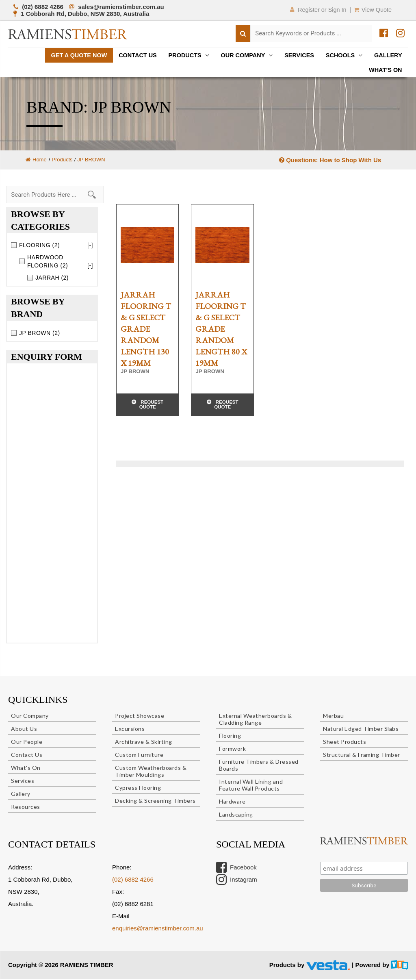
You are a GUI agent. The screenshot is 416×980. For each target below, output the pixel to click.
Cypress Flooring (138, 789)
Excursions (130, 730)
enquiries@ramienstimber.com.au (158, 929)
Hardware (232, 803)
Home (36, 161)
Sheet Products (344, 743)
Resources (26, 808)
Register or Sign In (313, 10)
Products (177, 55)
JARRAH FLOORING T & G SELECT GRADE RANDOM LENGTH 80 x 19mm (221, 330)
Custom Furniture (139, 756)
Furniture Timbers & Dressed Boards (259, 766)
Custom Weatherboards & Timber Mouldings (151, 772)
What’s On (385, 71)
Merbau (333, 717)
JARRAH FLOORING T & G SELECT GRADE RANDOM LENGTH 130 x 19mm (146, 330)
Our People (27, 743)
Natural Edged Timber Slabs (361, 730)
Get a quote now (67, 55)
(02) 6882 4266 (133, 881)
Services (295, 55)
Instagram (237, 881)
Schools (338, 55)
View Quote (372, 10)
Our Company (237, 55)
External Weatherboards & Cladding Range (255, 720)
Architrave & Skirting (144, 743)
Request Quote (152, 407)
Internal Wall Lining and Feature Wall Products (251, 786)
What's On (26, 769)
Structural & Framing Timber (362, 756)
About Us (24, 730)
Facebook (236, 869)
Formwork (232, 750)
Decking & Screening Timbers (155, 802)
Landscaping (236, 816)
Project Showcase (140, 717)
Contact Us (128, 55)
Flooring (230, 737)
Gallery (387, 55)
